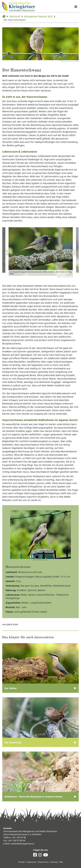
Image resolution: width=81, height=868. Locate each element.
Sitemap (54, 862)
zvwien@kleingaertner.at (22, 844)
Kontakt (22, 862)
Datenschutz (43, 862)
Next (75, 253)
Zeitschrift (15, 16)
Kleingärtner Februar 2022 (38, 16)
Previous (6, 253)
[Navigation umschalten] (76, 7)
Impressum (32, 862)
